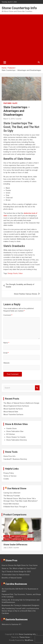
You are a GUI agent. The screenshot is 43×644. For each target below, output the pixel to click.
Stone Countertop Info (19, 8)
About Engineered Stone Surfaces (16, 406)
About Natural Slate (11, 412)
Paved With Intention (11, 504)
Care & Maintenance (19, 536)
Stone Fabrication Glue (15, 431)
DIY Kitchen (11, 434)
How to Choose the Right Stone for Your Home (20, 565)
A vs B (6, 536)
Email (6, 353)
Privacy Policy (9, 473)
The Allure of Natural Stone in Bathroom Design (21, 403)
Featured (8, 103)
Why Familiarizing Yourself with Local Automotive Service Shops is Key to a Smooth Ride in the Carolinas (20, 611)
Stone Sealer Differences (15, 545)
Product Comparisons (15, 515)
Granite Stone (11, 428)
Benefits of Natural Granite (12, 578)
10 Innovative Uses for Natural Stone (16, 575)
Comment (8, 315)
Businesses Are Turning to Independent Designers (20, 605)
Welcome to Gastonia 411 (12, 624)
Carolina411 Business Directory (15, 459)
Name (6, 343)
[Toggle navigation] (5, 62)
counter (19, 119)
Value (21, 273)
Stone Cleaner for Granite (16, 437)
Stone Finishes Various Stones (26, 294)
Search (37, 388)
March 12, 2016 (9, 119)
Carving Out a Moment (12, 493)
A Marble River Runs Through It (15, 507)
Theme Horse (25, 637)
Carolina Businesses (16, 584)
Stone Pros (11, 560)
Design (10, 273)
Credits (6, 479)
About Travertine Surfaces (13, 415)
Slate (15, 103)
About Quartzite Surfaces (13, 409)
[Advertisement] (21, 37)
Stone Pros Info (9, 456)
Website (6, 363)
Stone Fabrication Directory (17, 440)
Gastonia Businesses (17, 619)
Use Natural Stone (17, 488)
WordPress (29, 640)
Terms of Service (10, 476)
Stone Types (28, 539)
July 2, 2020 (8, 548)
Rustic (16, 273)
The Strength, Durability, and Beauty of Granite (20, 286)
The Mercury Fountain (12, 496)
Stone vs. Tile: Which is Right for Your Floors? (19, 568)
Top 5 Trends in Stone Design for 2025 (16, 572)
